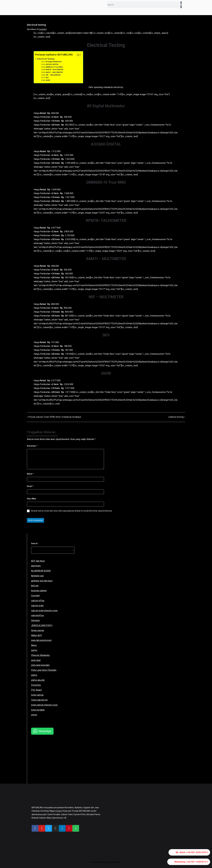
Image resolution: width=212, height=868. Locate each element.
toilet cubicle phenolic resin (44, 705)
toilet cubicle (37, 695)
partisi (34, 650)
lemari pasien (38, 630)
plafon (34, 675)
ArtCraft (35, 586)
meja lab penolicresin (41, 640)
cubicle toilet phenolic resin (44, 611)
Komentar (32, 446)
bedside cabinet (39, 591)
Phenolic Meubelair (40, 655)
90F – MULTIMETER (53, 75)
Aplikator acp (37, 576)
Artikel (97, 4)
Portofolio (36, 685)
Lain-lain (75, 4)
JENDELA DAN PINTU (42, 625)
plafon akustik (38, 680)
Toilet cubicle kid (39, 700)
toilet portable (38, 710)
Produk (52, 4)
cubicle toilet (37, 606)
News (34, 645)
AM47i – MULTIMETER (54, 72)
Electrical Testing (46, 59)
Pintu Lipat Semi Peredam (44, 670)
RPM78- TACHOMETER (54, 70)
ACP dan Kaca (38, 561)
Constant (43, 29)
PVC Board (36, 690)
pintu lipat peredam (40, 665)
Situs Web (31, 499)
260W (48, 80)
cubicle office (38, 601)
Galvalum (35, 620)
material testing (176, 417)
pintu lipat (36, 660)
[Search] (181, 5)
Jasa (63, 4)
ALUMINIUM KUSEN (41, 571)
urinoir (34, 715)
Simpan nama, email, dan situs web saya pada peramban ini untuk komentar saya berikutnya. (72, 511)
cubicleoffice (37, 615)
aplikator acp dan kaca (42, 581)
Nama (30, 474)
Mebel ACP (37, 635)
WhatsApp (45, 731)
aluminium (36, 566)
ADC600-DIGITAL (52, 64)
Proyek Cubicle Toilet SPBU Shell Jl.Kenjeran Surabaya (55, 417)
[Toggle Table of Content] (77, 55)
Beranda (39, 4)
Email (30, 486)
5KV (47, 78)
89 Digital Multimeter (54, 62)
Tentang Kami (67, 11)
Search (34, 543)
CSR (86, 4)
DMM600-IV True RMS (54, 67)
